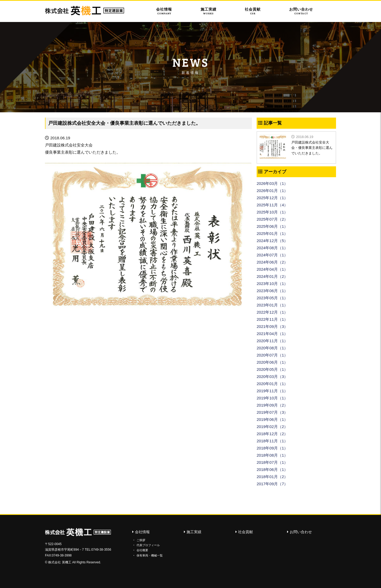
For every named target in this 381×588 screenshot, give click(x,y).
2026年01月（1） (272, 191)
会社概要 (142, 550)
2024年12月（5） (272, 241)
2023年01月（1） (272, 305)
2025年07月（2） (272, 219)
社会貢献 (253, 11)
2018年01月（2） (272, 477)
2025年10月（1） (272, 212)
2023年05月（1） (272, 298)
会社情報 (164, 11)
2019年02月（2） (272, 427)
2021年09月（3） (272, 326)
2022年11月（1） (272, 319)
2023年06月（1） (272, 291)
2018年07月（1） (272, 462)
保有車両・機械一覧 (150, 555)
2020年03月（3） (272, 377)
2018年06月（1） (272, 469)
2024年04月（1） (272, 269)
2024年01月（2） (272, 276)
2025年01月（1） (272, 233)
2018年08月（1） (272, 455)
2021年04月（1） (272, 334)
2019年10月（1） (272, 398)
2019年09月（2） (272, 405)
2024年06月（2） (272, 262)
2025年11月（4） (272, 205)
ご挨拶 (141, 540)
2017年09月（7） (272, 484)
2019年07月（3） (272, 412)
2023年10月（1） (272, 284)
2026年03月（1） (272, 183)
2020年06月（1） (272, 362)
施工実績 (208, 11)
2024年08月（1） (272, 248)
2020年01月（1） (272, 384)
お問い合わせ (301, 11)
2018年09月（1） (272, 448)
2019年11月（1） (272, 391)
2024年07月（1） (272, 255)
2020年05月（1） (272, 369)
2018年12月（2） (272, 434)
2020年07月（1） (272, 355)
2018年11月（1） (272, 441)
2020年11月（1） (272, 341)
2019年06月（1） (272, 419)
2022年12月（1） (272, 312)
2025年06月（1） (272, 226)
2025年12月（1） (272, 198)
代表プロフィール (148, 545)
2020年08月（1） (272, 348)
